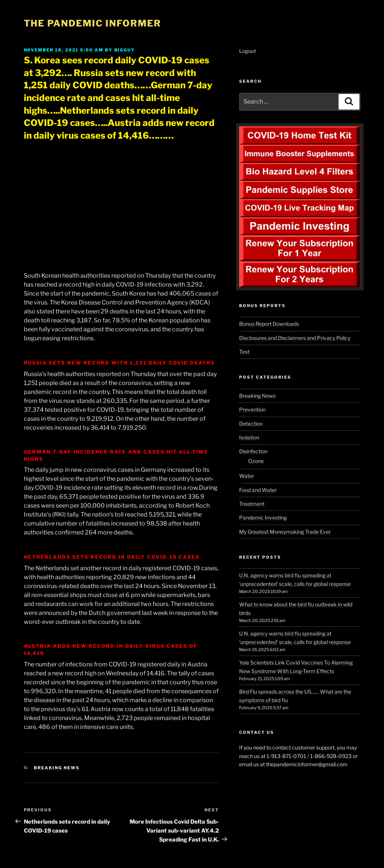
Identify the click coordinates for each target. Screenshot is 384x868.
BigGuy (125, 50)
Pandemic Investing (263, 517)
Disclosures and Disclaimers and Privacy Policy (295, 338)
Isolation (249, 437)
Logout (247, 51)
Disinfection (253, 451)
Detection (251, 424)
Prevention (252, 409)
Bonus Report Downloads (269, 324)
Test (244, 352)
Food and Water (258, 490)
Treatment (252, 504)
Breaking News (57, 768)
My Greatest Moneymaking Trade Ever (285, 532)
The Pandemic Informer (93, 23)
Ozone (256, 461)
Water (247, 476)
